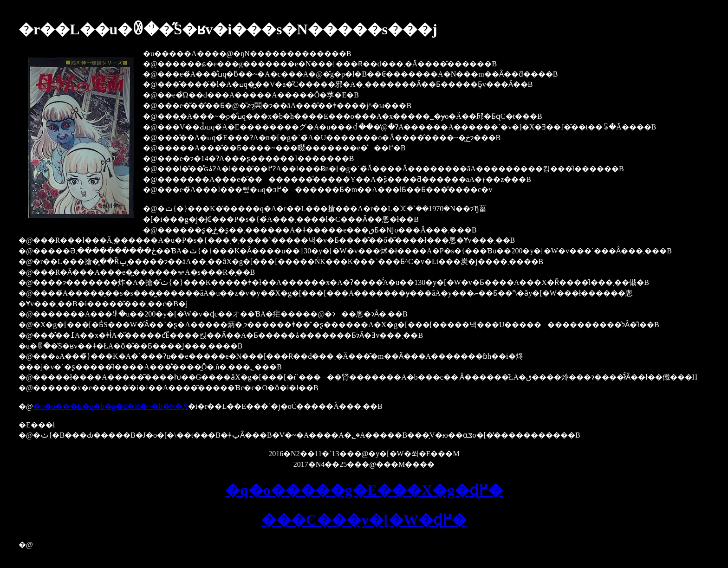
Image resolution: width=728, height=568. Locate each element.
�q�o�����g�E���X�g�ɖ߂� (364, 490)
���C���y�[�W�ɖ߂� (364, 520)
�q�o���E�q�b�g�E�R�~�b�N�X (110, 406)
